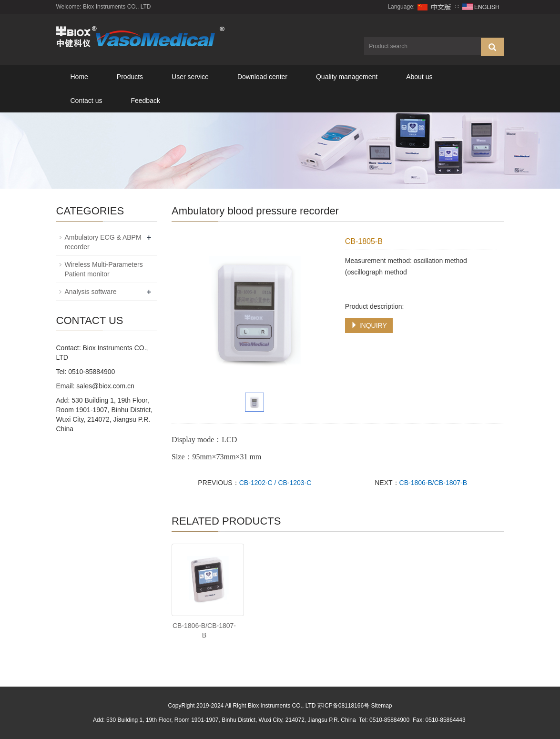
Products (130, 77)
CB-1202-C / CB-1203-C (275, 483)
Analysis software (91, 292)
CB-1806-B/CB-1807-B (433, 483)
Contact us (87, 101)
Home (79, 77)
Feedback (145, 101)
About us (419, 77)
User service (190, 77)
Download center (262, 77)
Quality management (347, 77)
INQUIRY (369, 325)
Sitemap (381, 706)
